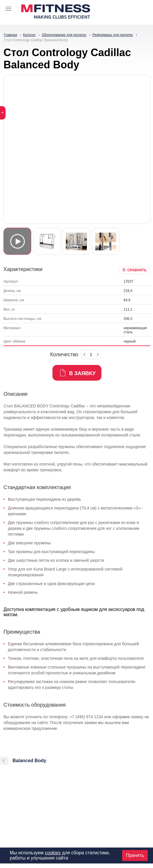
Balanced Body (29, 761)
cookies (53, 853)
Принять (135, 855)
